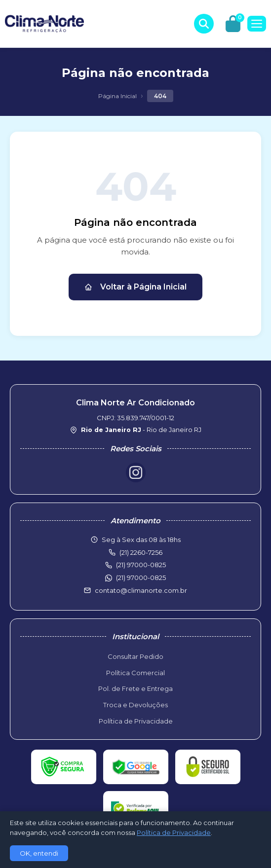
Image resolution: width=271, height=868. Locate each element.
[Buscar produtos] (204, 24)
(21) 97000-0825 (141, 578)
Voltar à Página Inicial (135, 287)
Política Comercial (135, 673)
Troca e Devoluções (135, 705)
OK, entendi (39, 853)
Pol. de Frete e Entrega (135, 688)
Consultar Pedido (135, 656)
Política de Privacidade (136, 721)
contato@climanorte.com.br (141, 590)
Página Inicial (117, 96)
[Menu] (257, 24)
